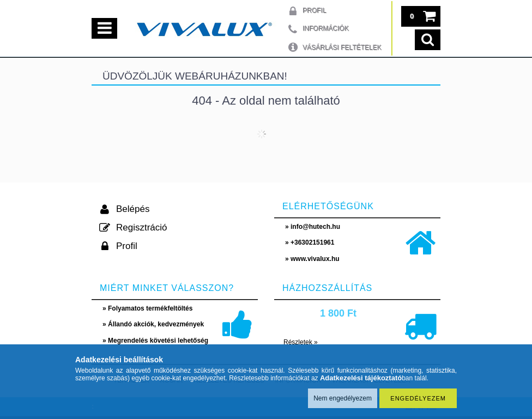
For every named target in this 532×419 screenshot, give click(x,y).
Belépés (133, 209)
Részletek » (301, 342)
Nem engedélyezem (343, 398)
